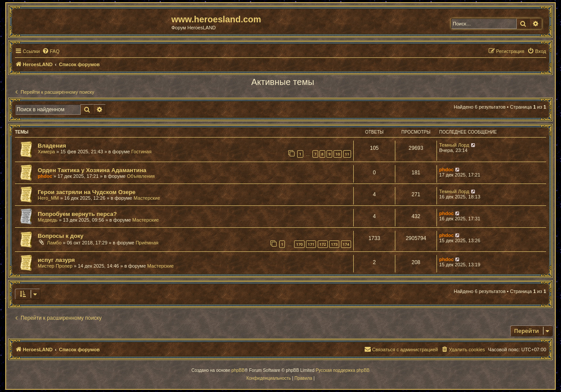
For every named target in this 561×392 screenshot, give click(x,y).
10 (337, 154)
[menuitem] (51, 51)
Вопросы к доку (60, 236)
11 (347, 154)
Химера (46, 152)
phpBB (238, 370)
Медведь (48, 220)
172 (323, 244)
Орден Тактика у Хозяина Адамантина (92, 170)
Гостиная (142, 152)
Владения (52, 146)
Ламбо (54, 243)
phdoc (45, 176)
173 (334, 244)
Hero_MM (48, 198)
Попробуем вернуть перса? (77, 214)
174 (346, 244)
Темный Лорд (454, 145)
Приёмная (147, 243)
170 (299, 244)
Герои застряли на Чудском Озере (87, 192)
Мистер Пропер (55, 266)
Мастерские (147, 198)
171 (311, 244)
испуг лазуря (56, 260)
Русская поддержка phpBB (343, 370)
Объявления (141, 176)
